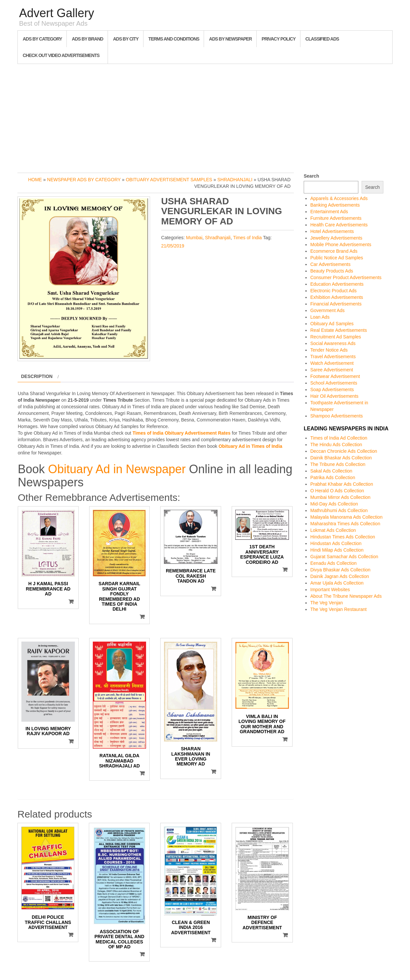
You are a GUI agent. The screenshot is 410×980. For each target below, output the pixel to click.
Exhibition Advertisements (337, 297)
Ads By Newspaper (230, 39)
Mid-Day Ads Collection (334, 504)
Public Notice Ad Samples (337, 258)
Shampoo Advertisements (337, 416)
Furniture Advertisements (336, 218)
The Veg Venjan (327, 603)
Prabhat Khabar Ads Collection (342, 484)
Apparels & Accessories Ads (339, 198)
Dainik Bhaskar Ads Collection (341, 458)
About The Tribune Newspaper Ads (346, 596)
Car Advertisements (330, 264)
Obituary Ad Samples (332, 324)
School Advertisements (334, 383)
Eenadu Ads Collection (333, 563)
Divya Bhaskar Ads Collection (340, 570)
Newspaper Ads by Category (84, 180)
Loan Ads (320, 317)
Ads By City (126, 39)
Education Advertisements (337, 284)
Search (311, 176)
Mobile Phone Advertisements (341, 245)
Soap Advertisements (332, 389)
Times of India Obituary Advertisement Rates (182, 433)
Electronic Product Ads (333, 291)
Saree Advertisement (332, 370)
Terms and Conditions (174, 39)
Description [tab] (37, 376)
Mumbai (194, 238)
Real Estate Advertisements (339, 330)
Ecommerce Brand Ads (334, 251)
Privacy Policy (279, 39)
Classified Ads (322, 39)
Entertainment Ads (329, 212)
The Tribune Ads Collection (338, 464)
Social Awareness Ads (333, 343)
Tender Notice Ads (329, 350)
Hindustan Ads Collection (336, 543)
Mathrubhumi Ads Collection (339, 510)
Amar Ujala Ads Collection (337, 583)
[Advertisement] (205, 117)
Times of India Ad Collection (339, 438)
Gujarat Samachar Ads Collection (344, 557)
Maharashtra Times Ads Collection (345, 524)
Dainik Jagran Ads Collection (340, 576)
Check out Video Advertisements (61, 55)
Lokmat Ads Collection (333, 530)
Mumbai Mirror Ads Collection (340, 497)
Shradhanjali (235, 180)
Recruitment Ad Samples (336, 337)
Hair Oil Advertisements (334, 396)
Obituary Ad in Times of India (250, 446)
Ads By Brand (87, 39)
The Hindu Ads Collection (336, 445)
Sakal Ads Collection (331, 471)
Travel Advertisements (333, 357)
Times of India (247, 238)
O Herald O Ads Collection (337, 491)
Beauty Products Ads (332, 271)
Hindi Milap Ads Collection (337, 550)
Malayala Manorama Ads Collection (346, 517)
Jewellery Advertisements (336, 238)
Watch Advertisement (332, 363)
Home (35, 180)
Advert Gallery (57, 13)
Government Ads (327, 310)
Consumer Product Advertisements (346, 277)
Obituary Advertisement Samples (169, 180)
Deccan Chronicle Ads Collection (344, 451)
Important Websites (330, 590)
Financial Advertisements (336, 304)
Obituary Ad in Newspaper (117, 469)
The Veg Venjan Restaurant (338, 609)
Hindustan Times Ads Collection (343, 537)
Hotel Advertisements (332, 231)
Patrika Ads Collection (333, 477)
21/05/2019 (173, 246)
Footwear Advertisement (335, 376)
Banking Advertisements (335, 205)
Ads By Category (42, 39)
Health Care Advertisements (339, 225)
